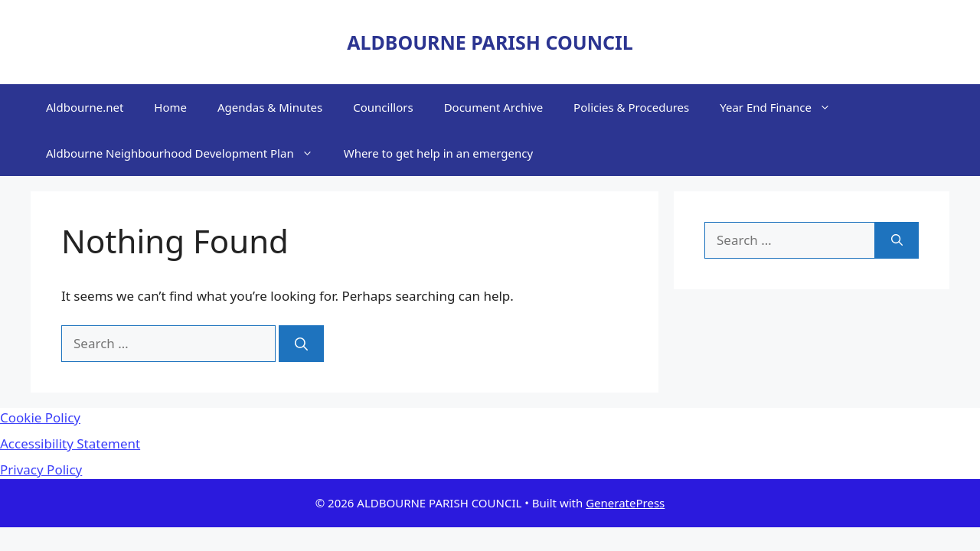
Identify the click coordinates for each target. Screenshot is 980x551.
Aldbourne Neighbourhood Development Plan (187, 153)
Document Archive (493, 107)
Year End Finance (783, 107)
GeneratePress (625, 503)
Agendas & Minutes (270, 107)
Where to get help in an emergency (438, 153)
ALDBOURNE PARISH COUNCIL (490, 42)
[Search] (301, 344)
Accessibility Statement (70, 443)
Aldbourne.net (85, 107)
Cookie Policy (40, 417)
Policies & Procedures (631, 107)
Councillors (383, 107)
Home (170, 107)
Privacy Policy (41, 469)
